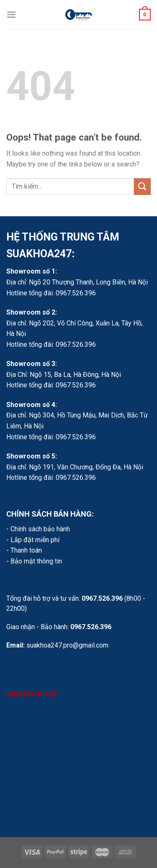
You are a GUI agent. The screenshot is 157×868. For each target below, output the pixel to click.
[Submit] (142, 186)
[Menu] (11, 14)
